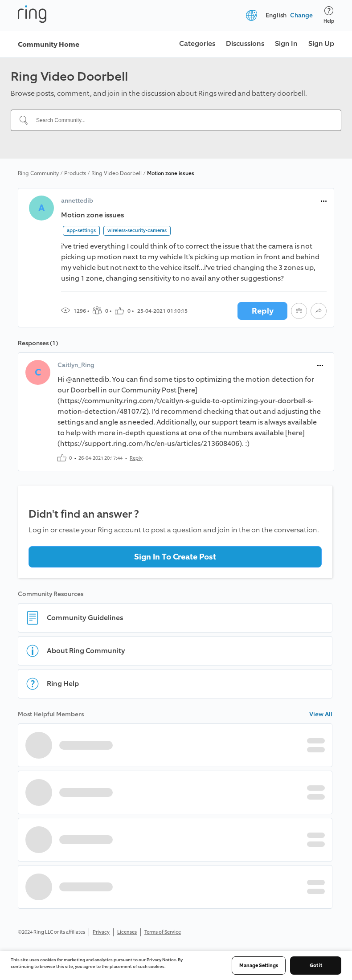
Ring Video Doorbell (117, 173)
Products (75, 173)
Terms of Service (163, 932)
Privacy (101, 932)
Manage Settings (259, 966)
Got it (316, 966)
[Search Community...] (181, 120)
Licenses (127, 932)
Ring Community (38, 173)
